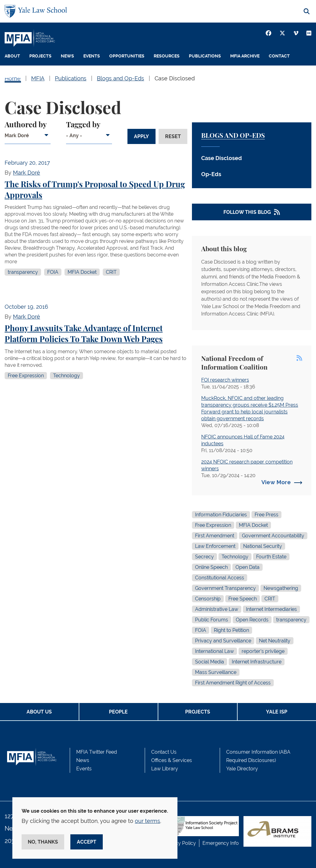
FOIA (53, 272)
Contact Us (164, 752)
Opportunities (127, 56)
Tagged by (83, 125)
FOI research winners (225, 380)
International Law (214, 651)
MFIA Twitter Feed (97, 752)
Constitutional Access (220, 578)
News (67, 56)
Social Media (210, 662)
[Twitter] (282, 33)
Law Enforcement (215, 546)
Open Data (247, 567)
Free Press (266, 515)
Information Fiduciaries (221, 515)
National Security (263, 546)
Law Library (165, 769)
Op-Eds (211, 174)
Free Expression (26, 376)
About (12, 56)
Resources (167, 56)
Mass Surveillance (216, 672)
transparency (23, 272)
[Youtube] (309, 33)
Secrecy (204, 557)
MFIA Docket (82, 272)
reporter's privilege (263, 651)
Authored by (26, 125)
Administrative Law (217, 609)
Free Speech (243, 599)
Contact (279, 56)
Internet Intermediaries (271, 609)
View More (276, 482)
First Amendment (215, 536)
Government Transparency (225, 588)
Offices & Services (172, 760)
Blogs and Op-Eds (233, 136)
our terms (148, 821)
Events (92, 56)
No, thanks (43, 842)
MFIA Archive (245, 56)
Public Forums (212, 620)
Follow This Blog (247, 212)
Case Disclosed (222, 158)
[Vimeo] (296, 33)
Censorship (208, 599)
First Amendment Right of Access (233, 683)
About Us (39, 712)
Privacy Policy (180, 843)
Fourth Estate (271, 557)
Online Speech (211, 567)
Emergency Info (221, 843)
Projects (40, 56)
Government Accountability (273, 536)
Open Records (252, 620)
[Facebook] (268, 33)
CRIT (111, 272)
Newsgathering (281, 588)
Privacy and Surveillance (223, 641)
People (13, 76)
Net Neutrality (275, 641)
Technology (67, 376)
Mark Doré (27, 173)
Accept (87, 842)
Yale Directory (242, 769)
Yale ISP (277, 712)
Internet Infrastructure (257, 662)
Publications (205, 56)
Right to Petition (231, 630)
